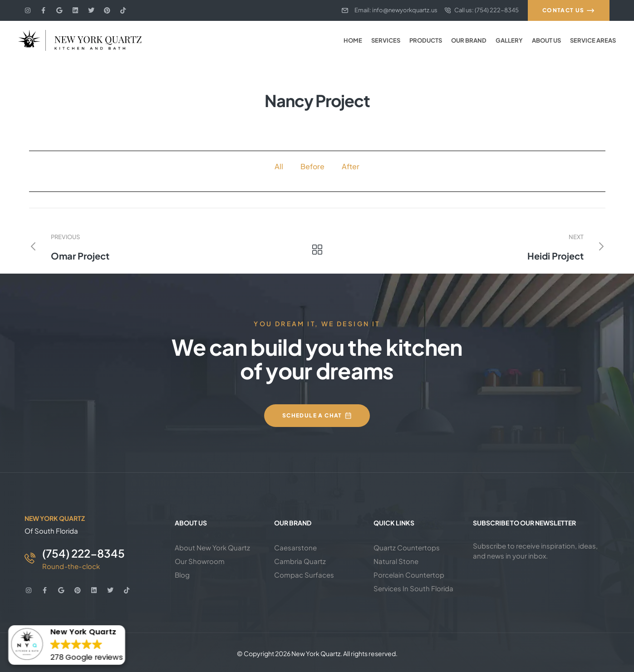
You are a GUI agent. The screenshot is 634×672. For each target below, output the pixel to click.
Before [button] (312, 166)
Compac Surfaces (304, 575)
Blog (182, 575)
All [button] (279, 166)
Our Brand (469, 40)
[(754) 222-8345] (30, 558)
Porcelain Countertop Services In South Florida (413, 581)
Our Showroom (200, 561)
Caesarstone (295, 547)
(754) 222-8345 (84, 553)
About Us (546, 40)
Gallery (509, 40)
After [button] (351, 166)
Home (353, 40)
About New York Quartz (212, 547)
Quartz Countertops (407, 547)
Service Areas (593, 40)
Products (426, 40)
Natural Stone (396, 561)
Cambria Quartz (300, 561)
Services (386, 40)
